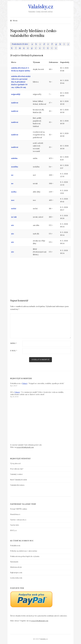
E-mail (14, 351)
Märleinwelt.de (16, 567)
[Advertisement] (41, 275)
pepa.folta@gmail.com (25, 447)
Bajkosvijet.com (16, 573)
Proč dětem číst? (17, 469)
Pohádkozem (15, 546)
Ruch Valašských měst (19, 480)
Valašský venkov (16, 474)
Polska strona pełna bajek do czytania (25, 556)
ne (12, 175)
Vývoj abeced (15, 463)
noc (13, 200)
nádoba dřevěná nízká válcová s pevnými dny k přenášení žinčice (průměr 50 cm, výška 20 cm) (21, 82)
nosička (15, 167)
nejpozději (16, 94)
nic (13, 225)
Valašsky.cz (41, 7)
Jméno (13, 343)
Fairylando (14, 562)
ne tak (14, 217)
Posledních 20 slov (20, 44)
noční (14, 208)
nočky (14, 192)
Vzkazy (25, 383)
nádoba (14, 158)
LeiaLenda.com (16, 578)
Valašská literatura (17, 485)
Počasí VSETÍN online (19, 509)
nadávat (15, 103)
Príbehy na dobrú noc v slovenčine (24, 551)
